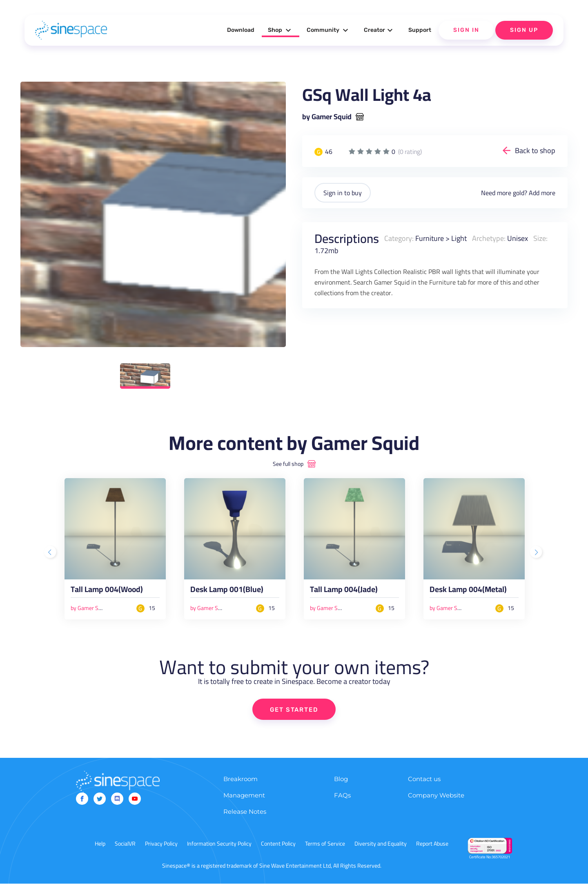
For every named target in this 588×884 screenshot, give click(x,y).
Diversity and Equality (381, 844)
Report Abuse (432, 844)
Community (329, 30)
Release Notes (245, 812)
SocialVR (125, 844)
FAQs (342, 796)
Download (241, 30)
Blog (341, 779)
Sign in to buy (343, 193)
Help (100, 844)
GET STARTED (294, 710)
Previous (51, 553)
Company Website (436, 796)
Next (537, 553)
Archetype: (489, 238)
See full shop (288, 464)
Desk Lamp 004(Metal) (468, 591)
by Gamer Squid (327, 117)
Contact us (424, 779)
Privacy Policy (161, 844)
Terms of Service (325, 844)
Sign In (466, 30)
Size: (540, 238)
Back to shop (535, 150)
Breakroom (241, 779)
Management (244, 796)
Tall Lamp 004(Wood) (107, 591)
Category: (399, 238)
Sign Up (524, 30)
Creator (379, 30)
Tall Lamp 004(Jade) (344, 591)
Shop (281, 30)
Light (459, 238)
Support (420, 30)
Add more (542, 193)
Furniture (430, 238)
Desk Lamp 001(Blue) (227, 591)
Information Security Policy (219, 844)
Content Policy (278, 844)
